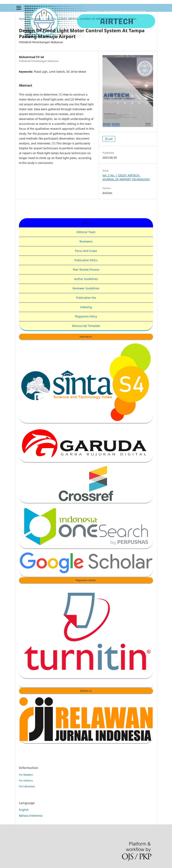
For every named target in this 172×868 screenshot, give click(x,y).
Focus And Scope (86, 251)
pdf (110, 139)
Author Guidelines (86, 279)
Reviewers (86, 241)
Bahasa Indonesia (31, 816)
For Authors (26, 780)
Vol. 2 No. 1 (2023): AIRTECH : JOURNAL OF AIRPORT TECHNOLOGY (84, 19)
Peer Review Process (86, 270)
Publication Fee (86, 298)
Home (23, 19)
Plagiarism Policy (86, 316)
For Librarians (27, 786)
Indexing (86, 307)
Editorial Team (86, 232)
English (24, 810)
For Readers (26, 775)
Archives (36, 19)
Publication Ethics (86, 260)
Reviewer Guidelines (86, 288)
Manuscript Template (86, 326)
